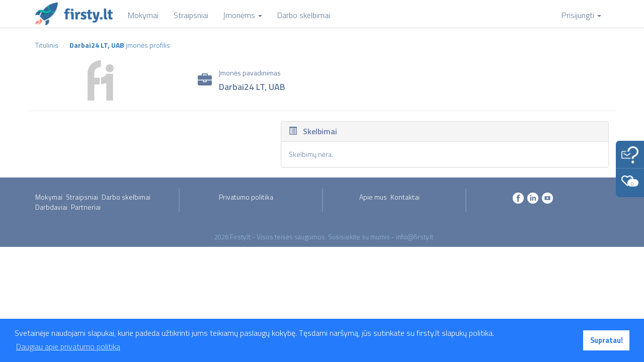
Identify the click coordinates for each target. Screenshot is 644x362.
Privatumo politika (246, 197)
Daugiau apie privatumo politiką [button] (68, 346)
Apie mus (373, 197)
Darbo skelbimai (126, 197)
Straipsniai (82, 197)
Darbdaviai (51, 207)
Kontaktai (405, 197)
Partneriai (86, 207)
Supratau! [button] (607, 340)
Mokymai (49, 197)
